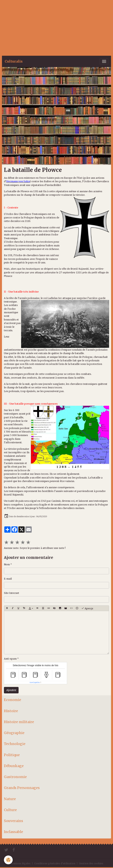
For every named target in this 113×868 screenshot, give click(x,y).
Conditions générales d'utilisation (55, 863)
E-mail (8, 579)
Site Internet (12, 593)
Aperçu (87, 608)
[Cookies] (8, 860)
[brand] (14, 61)
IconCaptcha (35, 682)
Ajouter (11, 690)
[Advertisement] (56, 27)
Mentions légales (20, 863)
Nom (7, 564)
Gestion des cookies (91, 863)
